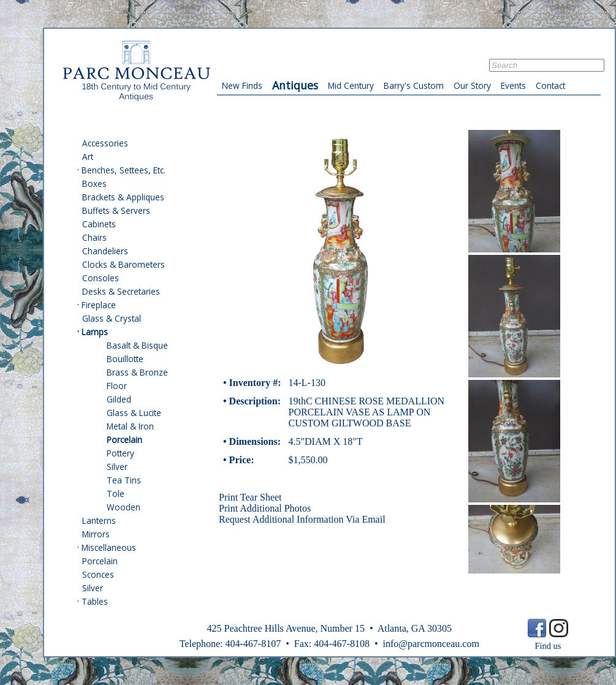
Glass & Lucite (134, 413)
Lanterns (99, 520)
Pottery (120, 453)
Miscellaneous (109, 547)
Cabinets (99, 224)
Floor (117, 386)
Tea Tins (124, 480)
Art (88, 157)
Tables (95, 601)
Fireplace (99, 305)
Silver (117, 467)
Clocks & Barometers (124, 264)
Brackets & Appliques (123, 197)
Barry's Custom (414, 85)
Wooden (124, 507)
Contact (550, 85)
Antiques (295, 85)
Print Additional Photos (265, 508)
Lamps (95, 332)
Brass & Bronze (137, 372)
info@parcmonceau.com (431, 644)
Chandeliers (105, 251)
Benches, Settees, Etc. (124, 170)
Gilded (119, 399)
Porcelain (124, 440)
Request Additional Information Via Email (302, 519)
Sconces (98, 574)
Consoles (101, 278)
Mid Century (351, 85)
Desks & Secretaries (121, 291)
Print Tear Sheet (250, 497)
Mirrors (96, 534)
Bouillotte (125, 359)
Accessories (105, 143)
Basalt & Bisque (137, 345)
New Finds (242, 85)
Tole (116, 494)
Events (513, 85)
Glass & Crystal (112, 318)
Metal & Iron (130, 426)
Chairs (94, 237)
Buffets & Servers (116, 210)
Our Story (472, 85)
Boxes (94, 184)
